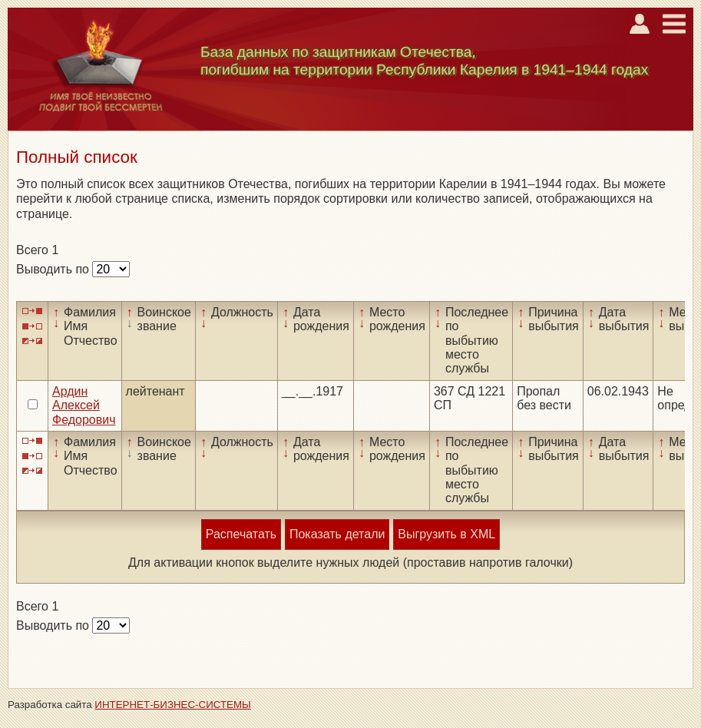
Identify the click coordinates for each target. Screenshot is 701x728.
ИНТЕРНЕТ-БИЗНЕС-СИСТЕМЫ (173, 705)
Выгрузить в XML (446, 534)
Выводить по (54, 269)
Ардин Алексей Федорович (84, 405)
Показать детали (337, 534)
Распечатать (241, 534)
